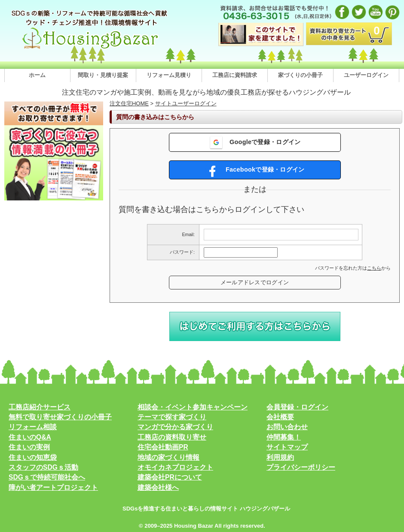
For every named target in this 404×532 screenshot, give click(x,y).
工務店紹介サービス (40, 407)
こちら (374, 268)
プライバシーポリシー (301, 467)
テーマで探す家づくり (172, 417)
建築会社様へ (158, 487)
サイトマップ (287, 447)
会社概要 (280, 417)
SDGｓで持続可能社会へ (47, 477)
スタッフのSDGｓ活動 (43, 467)
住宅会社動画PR (163, 447)
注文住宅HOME (129, 103)
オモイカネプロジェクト (175, 467)
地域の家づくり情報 (168, 457)
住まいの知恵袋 (33, 457)
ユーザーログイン (366, 75)
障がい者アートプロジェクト (53, 487)
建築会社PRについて (170, 477)
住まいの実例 (29, 447)
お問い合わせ (287, 427)
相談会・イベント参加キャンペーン (193, 407)
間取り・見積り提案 (103, 75)
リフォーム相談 (33, 427)
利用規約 (280, 457)
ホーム (37, 75)
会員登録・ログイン (297, 407)
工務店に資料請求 (235, 75)
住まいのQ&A (30, 437)
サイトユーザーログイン (186, 103)
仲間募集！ (284, 437)
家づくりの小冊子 (300, 75)
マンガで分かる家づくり (175, 427)
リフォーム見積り (169, 75)
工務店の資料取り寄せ (172, 437)
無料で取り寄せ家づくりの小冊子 (60, 417)
